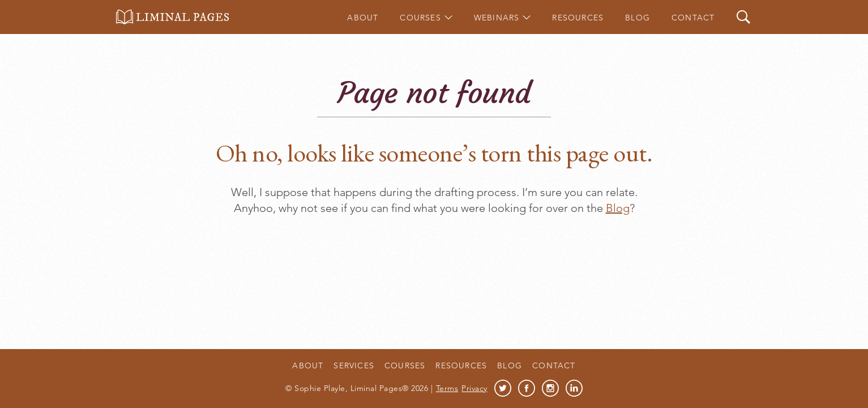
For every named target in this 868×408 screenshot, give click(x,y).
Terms (447, 388)
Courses (420, 18)
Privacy (474, 388)
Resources (578, 18)
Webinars (497, 18)
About (363, 18)
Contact (693, 18)
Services (354, 365)
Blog (638, 18)
